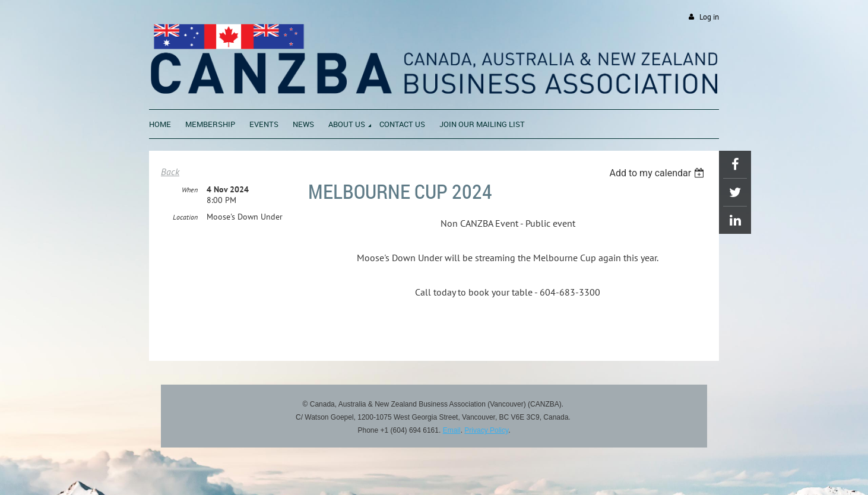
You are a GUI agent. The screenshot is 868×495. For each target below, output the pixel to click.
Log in (709, 17)
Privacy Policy (486, 430)
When (190, 190)
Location (185, 217)
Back (170, 172)
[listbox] (658, 173)
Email (452, 430)
